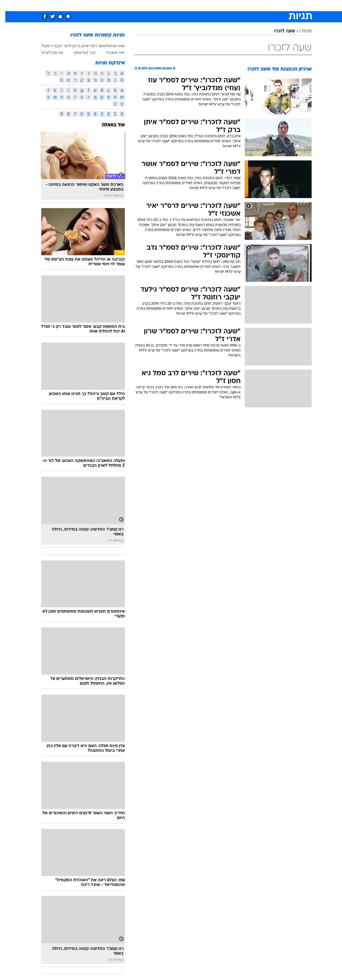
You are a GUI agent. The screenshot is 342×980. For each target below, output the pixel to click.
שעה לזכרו (279, 31)
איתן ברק (76, 46)
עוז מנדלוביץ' (47, 52)
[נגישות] (8, 6)
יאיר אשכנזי (110, 52)
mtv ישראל (110, 46)
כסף (200, 5)
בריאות (168, 5)
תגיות (301, 31)
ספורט (251, 5)
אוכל (185, 5)
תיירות (149, 5)
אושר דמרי (93, 46)
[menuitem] (266, 6)
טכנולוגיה (128, 5)
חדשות (270, 5)
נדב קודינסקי (79, 52)
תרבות (233, 5)
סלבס (215, 5)
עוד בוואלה (108, 125)
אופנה (107, 5)
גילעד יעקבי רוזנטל (52, 46)
